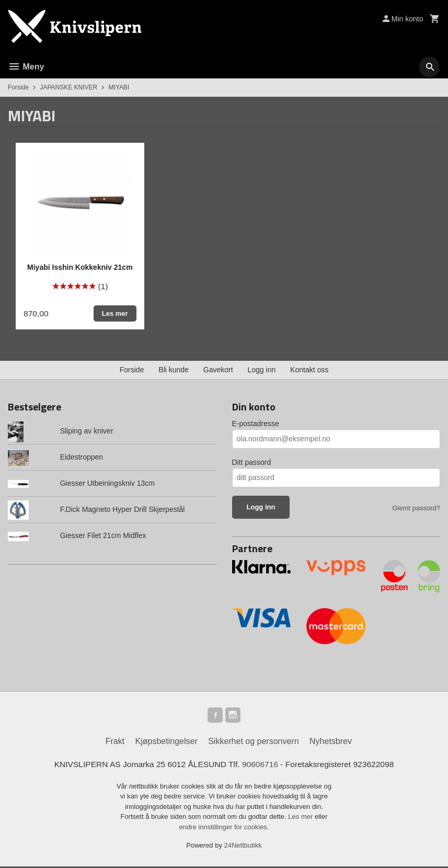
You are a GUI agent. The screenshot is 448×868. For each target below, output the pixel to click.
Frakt (115, 743)
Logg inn (262, 370)
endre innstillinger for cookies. (224, 829)
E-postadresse (256, 424)
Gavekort (218, 370)
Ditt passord (252, 462)
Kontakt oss (309, 370)
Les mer (301, 819)
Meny (26, 67)
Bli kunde (174, 370)
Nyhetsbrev (331, 743)
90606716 (261, 766)
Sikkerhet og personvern (253, 743)
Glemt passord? (416, 508)
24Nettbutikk (243, 847)
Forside (18, 87)
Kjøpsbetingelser (166, 743)
